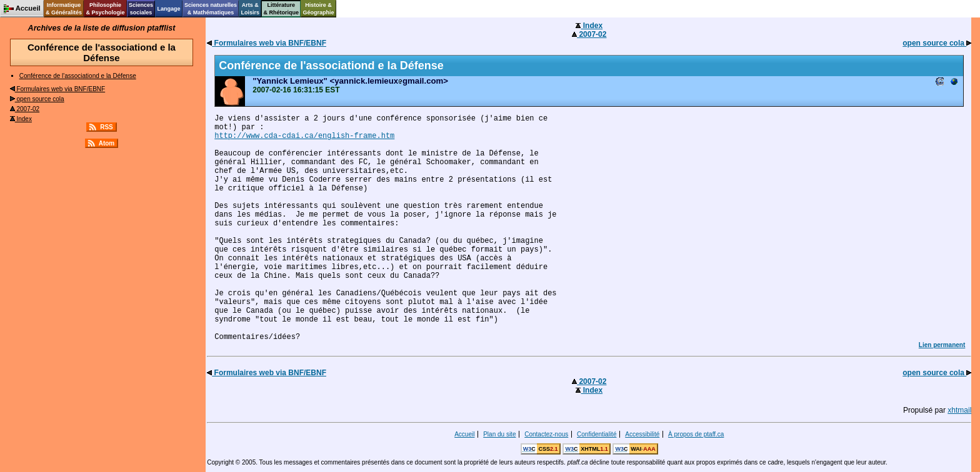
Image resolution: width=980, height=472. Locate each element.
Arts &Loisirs (251, 9)
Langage (168, 9)
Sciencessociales (141, 9)
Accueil (464, 434)
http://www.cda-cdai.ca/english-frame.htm (304, 136)
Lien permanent (942, 345)
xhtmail (959, 410)
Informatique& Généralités (64, 9)
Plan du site (499, 434)
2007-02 (25, 109)
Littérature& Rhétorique (282, 9)
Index (21, 119)
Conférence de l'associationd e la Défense (78, 76)
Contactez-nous (546, 434)
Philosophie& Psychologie (105, 9)
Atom (107, 143)
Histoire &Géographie (319, 9)
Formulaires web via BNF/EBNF (57, 89)
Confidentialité (597, 434)
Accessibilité (642, 434)
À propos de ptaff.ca (696, 434)
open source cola (37, 99)
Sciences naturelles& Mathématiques (211, 9)
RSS (107, 127)
